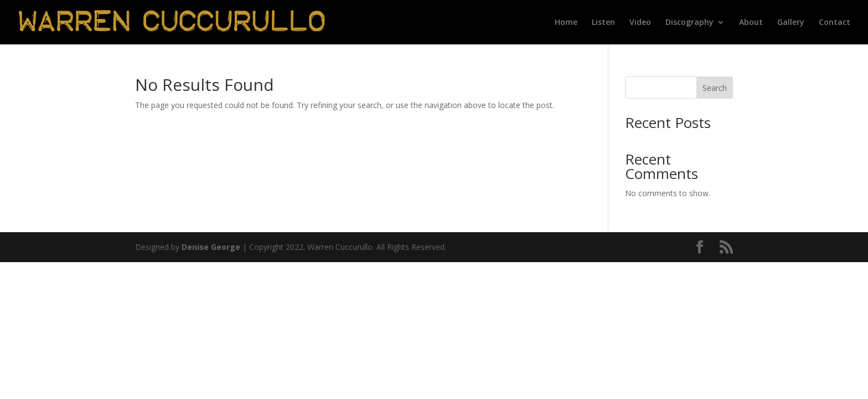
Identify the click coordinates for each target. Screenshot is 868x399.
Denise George (211, 247)
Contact (835, 23)
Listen (603, 23)
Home (566, 23)
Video (640, 23)
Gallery (791, 23)
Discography (689, 23)
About (751, 23)
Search (715, 88)
